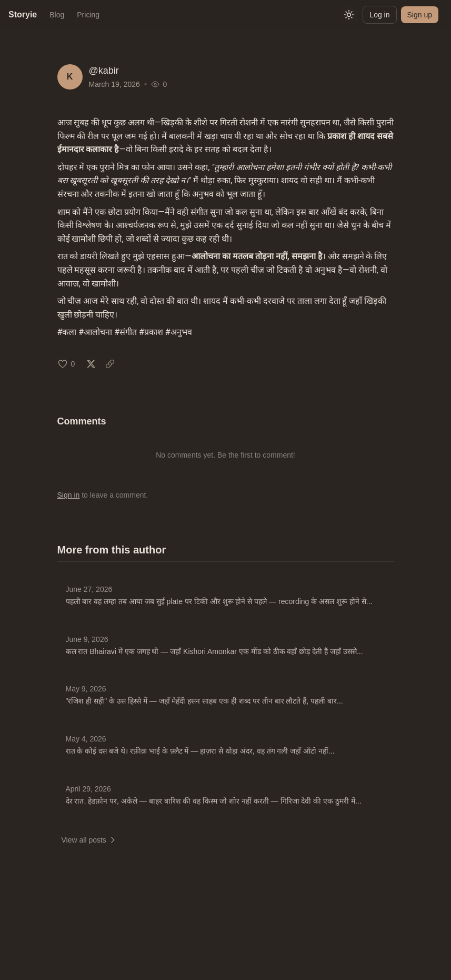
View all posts (89, 840)
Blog (57, 15)
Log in (379, 15)
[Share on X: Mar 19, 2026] (91, 364)
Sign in (69, 495)
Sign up (420, 15)
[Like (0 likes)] (66, 364)
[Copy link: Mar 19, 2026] (110, 364)
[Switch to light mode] (349, 15)
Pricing (88, 15)
